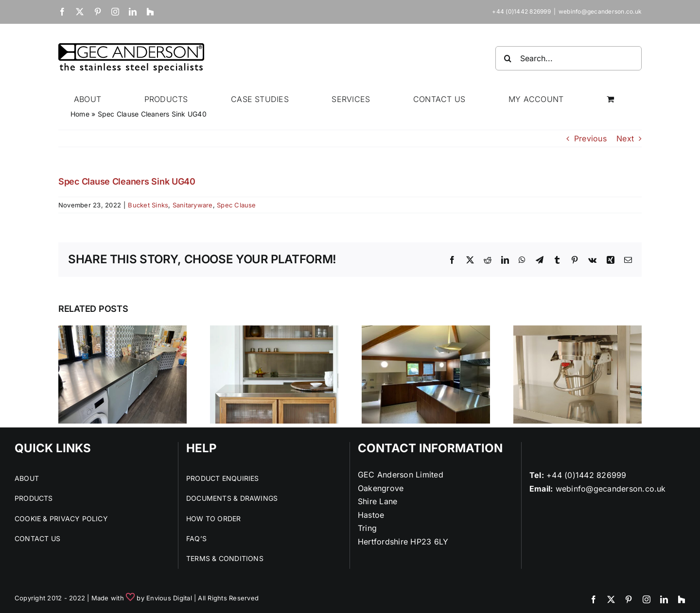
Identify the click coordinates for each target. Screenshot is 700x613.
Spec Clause (236, 205)
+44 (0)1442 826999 (586, 475)
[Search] (507, 58)
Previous (590, 138)
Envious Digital (169, 598)
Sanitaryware (193, 205)
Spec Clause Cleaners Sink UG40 (127, 181)
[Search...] (569, 58)
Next (625, 138)
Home (80, 114)
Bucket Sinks (148, 205)
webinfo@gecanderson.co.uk (600, 11)
